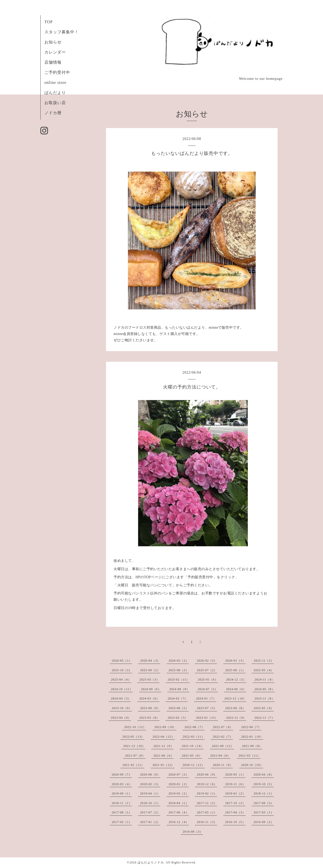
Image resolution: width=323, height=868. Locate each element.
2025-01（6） (208, 680)
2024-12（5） (236, 680)
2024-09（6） (151, 689)
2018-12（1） (264, 793)
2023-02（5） (178, 718)
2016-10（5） (235, 822)
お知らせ (53, 42)
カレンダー (55, 52)
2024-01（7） (206, 698)
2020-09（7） (122, 775)
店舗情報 (53, 62)
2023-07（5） (207, 708)
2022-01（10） (252, 737)
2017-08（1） (122, 812)
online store (55, 82)
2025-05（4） (264, 670)
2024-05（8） (265, 689)
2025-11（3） (264, 661)
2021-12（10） (134, 746)
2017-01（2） (150, 822)
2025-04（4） (121, 680)
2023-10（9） (122, 708)
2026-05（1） (122, 661)
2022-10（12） (135, 727)
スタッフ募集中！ (62, 32)
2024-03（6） (149, 698)
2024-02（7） (178, 698)
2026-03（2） (179, 661)
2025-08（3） (179, 670)
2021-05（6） (192, 756)
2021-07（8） (135, 756)
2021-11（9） (164, 746)
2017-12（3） (207, 803)
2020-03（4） (122, 784)
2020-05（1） (235, 775)
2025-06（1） (235, 670)
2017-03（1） (264, 812)
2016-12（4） (179, 822)
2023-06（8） (235, 708)
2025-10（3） (122, 670)
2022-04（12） (164, 737)
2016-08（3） (193, 832)
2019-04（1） (150, 793)
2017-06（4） (179, 812)
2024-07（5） (208, 689)
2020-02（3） (150, 784)
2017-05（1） (207, 812)
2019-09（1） (122, 793)
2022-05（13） (133, 737)
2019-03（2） (179, 793)
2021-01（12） (164, 765)
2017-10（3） (235, 803)
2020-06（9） (207, 775)
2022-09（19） (165, 727)
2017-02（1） (122, 822)
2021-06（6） (164, 756)
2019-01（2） (235, 793)
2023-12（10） (235, 698)
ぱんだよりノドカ (151, 862)
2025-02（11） (179, 680)
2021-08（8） (252, 746)
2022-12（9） (236, 718)
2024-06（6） (236, 689)
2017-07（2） (150, 812)
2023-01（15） (207, 718)
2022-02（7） (223, 737)
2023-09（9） (150, 708)
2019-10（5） (264, 784)
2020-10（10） (252, 765)
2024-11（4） (265, 680)
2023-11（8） (265, 698)
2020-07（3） (179, 775)
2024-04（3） (121, 698)
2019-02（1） (207, 793)
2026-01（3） (235, 661)
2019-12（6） (207, 784)
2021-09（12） (223, 746)
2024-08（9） (179, 689)
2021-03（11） (250, 756)
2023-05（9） (264, 708)
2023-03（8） (149, 718)
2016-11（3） (207, 822)
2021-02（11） (133, 765)
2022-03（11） (194, 737)
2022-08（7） (195, 727)
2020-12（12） (194, 765)
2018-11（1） (122, 803)
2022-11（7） (265, 718)
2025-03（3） (149, 680)
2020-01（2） (179, 784)
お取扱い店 (55, 103)
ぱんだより (55, 93)
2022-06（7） (251, 727)
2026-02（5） (207, 661)
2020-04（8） (264, 775)
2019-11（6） (235, 784)
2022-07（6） (223, 727)
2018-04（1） (179, 803)
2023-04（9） (121, 718)
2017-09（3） (264, 803)
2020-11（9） (223, 765)
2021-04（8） (220, 756)
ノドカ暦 (53, 113)
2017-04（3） (235, 812)
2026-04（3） (150, 661)
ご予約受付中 (57, 72)
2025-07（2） (207, 670)
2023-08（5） (179, 708)
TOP (49, 22)
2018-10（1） (150, 803)
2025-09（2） (150, 670)
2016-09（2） (264, 822)
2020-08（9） (150, 775)
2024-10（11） (122, 689)
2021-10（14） (193, 746)
